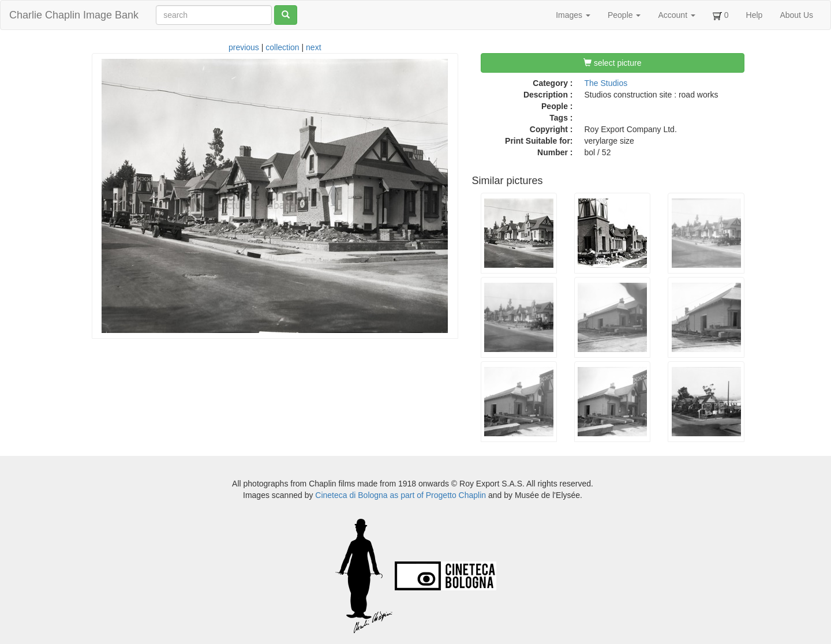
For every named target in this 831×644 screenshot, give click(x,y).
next (313, 47)
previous (244, 47)
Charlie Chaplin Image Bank (74, 15)
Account (676, 15)
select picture (612, 63)
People (624, 15)
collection (282, 47)
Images (573, 15)
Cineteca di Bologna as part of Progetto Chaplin (400, 495)
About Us (796, 15)
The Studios (606, 83)
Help (755, 15)
